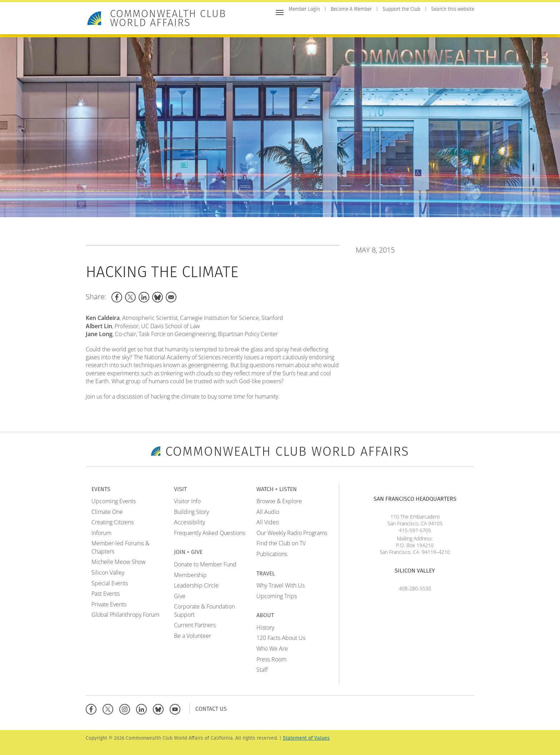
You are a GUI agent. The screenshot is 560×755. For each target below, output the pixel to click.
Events (318, 24)
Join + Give (366, 24)
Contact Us (211, 708)
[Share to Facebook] (117, 297)
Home (296, 24)
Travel (442, 24)
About (466, 24)
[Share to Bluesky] (157, 297)
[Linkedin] (143, 708)
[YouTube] (177, 708)
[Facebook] (93, 708)
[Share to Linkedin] (144, 297)
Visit (340, 24)
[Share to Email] (171, 297)
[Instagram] (126, 708)
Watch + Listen (407, 24)
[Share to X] (130, 297)
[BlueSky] (160, 708)
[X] (109, 708)
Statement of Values (306, 738)
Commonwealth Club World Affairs (168, 18)
